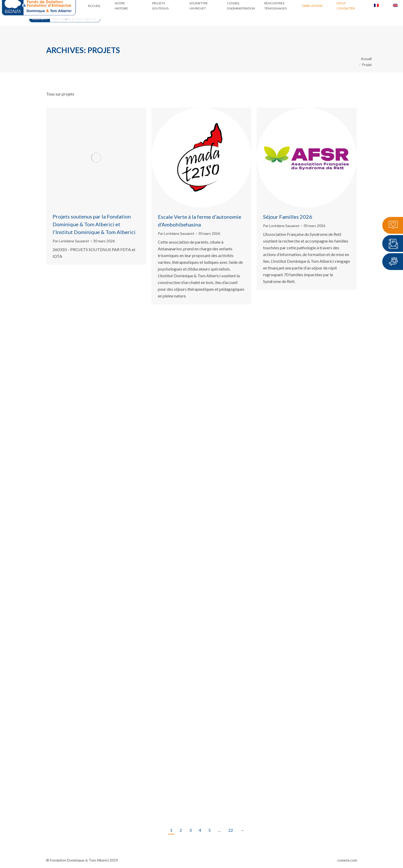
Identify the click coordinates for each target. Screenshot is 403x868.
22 (231, 830)
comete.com (347, 860)
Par (71, 241)
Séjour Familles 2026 (288, 217)
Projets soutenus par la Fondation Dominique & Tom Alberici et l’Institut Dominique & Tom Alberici (94, 224)
